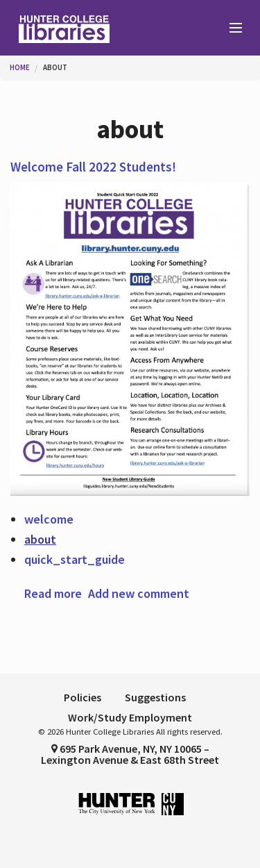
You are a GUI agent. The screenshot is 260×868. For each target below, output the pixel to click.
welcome (49, 519)
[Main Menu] (229, 28)
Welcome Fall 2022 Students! (93, 167)
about (55, 67)
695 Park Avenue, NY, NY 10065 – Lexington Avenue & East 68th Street (130, 754)
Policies (83, 697)
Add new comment (139, 593)
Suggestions (155, 697)
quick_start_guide (75, 559)
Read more (53, 593)
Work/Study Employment (130, 717)
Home (20, 67)
